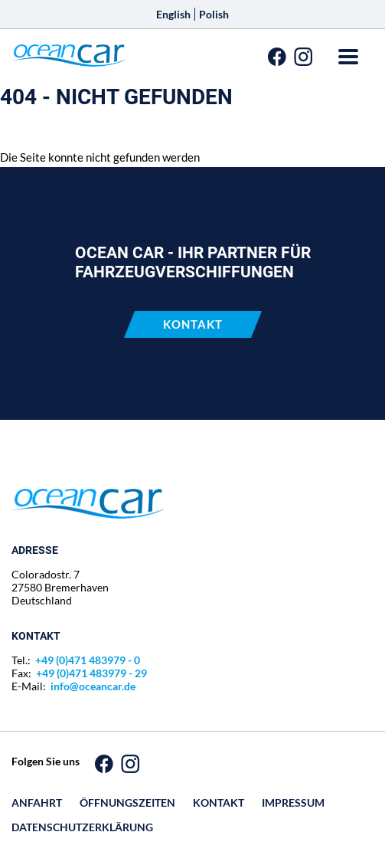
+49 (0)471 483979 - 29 (91, 673)
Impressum (293, 802)
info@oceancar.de (93, 686)
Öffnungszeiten (127, 802)
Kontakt (193, 324)
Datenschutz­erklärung (82, 827)
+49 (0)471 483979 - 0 (88, 660)
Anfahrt (37, 802)
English (173, 14)
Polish (214, 14)
